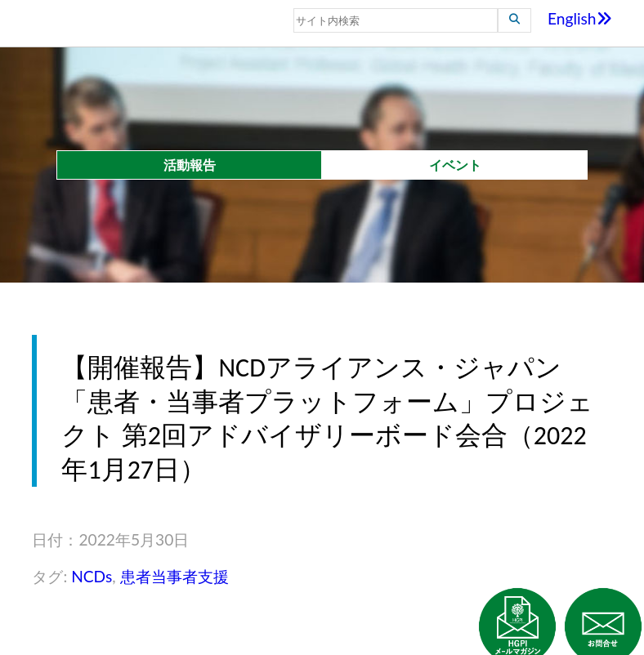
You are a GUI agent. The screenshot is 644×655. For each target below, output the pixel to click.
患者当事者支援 (174, 576)
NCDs (92, 576)
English (580, 18)
